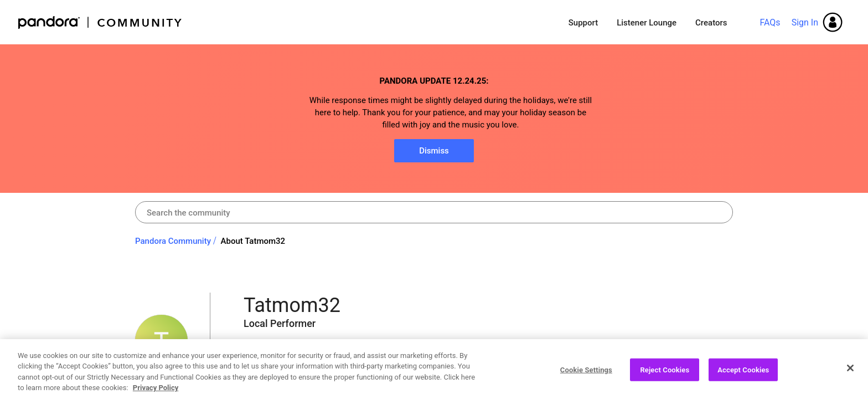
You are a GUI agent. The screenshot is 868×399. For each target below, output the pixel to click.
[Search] (434, 212)
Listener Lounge (647, 23)
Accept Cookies (743, 374)
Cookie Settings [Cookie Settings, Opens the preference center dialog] (586, 374)
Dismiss (434, 151)
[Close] (850, 372)
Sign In (805, 22)
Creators (711, 23)
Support (583, 23)
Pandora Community (100, 22)
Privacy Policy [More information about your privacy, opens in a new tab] (156, 392)
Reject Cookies (665, 374)
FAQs (770, 22)
